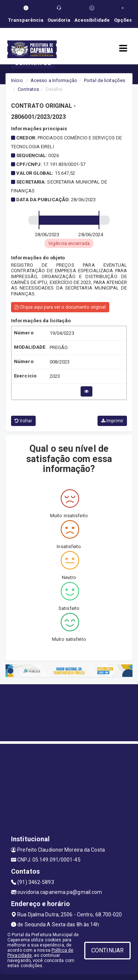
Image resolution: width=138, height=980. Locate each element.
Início (17, 80)
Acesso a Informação (54, 80)
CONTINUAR (107, 950)
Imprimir (112, 421)
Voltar (23, 421)
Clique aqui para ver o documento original (60, 307)
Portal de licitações (105, 80)
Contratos (28, 89)
